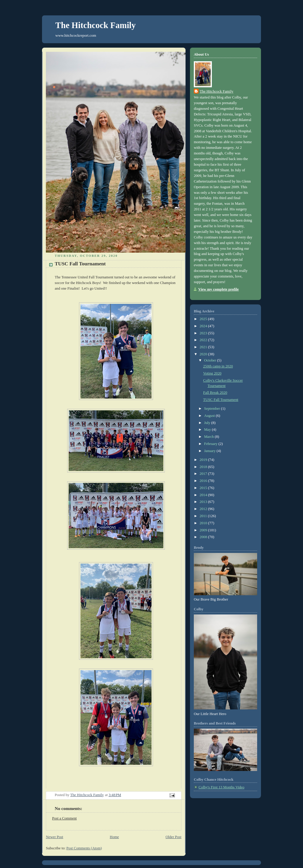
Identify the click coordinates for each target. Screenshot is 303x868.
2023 (204, 333)
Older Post (173, 837)
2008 (204, 537)
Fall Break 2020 (215, 393)
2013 (204, 502)
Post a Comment (64, 818)
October (211, 360)
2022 (204, 340)
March (209, 437)
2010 (204, 523)
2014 (204, 495)
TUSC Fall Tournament (221, 400)
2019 (204, 460)
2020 (204, 354)
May (208, 430)
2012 (204, 509)
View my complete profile (219, 289)
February (211, 444)
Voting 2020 (212, 373)
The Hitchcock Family (96, 25)
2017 (204, 474)
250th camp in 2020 (218, 366)
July (208, 423)
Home (114, 837)
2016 (204, 481)
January (210, 451)
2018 (204, 467)
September (213, 409)
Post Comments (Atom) (84, 848)
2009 (204, 530)
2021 (204, 347)
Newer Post (55, 837)
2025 (204, 319)
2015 (204, 488)
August (210, 416)
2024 (204, 326)
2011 (204, 516)
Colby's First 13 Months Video (221, 787)
